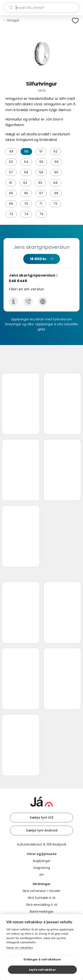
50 (26, 151)
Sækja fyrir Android (42, 830)
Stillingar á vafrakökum (42, 959)
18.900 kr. (39, 259)
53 (11, 162)
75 (41, 214)
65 (11, 193)
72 (55, 204)
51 (41, 151)
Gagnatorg (42, 868)
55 (41, 162)
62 (25, 183)
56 (56, 162)
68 (56, 193)
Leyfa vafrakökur (42, 970)
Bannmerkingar (42, 912)
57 (11, 172)
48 (11, 151)
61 (11, 183)
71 (41, 204)
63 (40, 183)
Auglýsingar (42, 861)
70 (26, 204)
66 (26, 193)
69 (11, 204)
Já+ (41, 875)
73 (11, 214)
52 (56, 151)
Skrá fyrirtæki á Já (41, 898)
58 (26, 172)
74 (26, 214)
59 (41, 172)
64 (55, 183)
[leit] (41, 8)
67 (41, 193)
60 (56, 172)
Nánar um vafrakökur (20, 948)
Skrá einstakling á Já (42, 905)
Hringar (13, 20)
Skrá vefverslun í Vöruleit (41, 891)
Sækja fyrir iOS (42, 817)
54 (26, 162)
